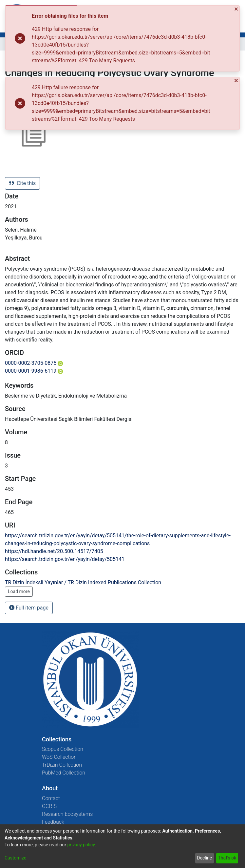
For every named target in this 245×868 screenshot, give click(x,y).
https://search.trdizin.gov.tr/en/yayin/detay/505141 (65, 559)
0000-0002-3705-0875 (34, 363)
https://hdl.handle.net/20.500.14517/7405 (54, 551)
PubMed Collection (64, 773)
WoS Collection (59, 757)
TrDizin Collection (62, 765)
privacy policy (81, 845)
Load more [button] (19, 591)
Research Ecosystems (67, 814)
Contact (51, 798)
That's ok (227, 858)
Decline (204, 858)
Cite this (22, 183)
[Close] (237, 9)
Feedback (53, 822)
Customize (15, 858)
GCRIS (49, 806)
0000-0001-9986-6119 (34, 371)
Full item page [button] (29, 608)
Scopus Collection (63, 749)
